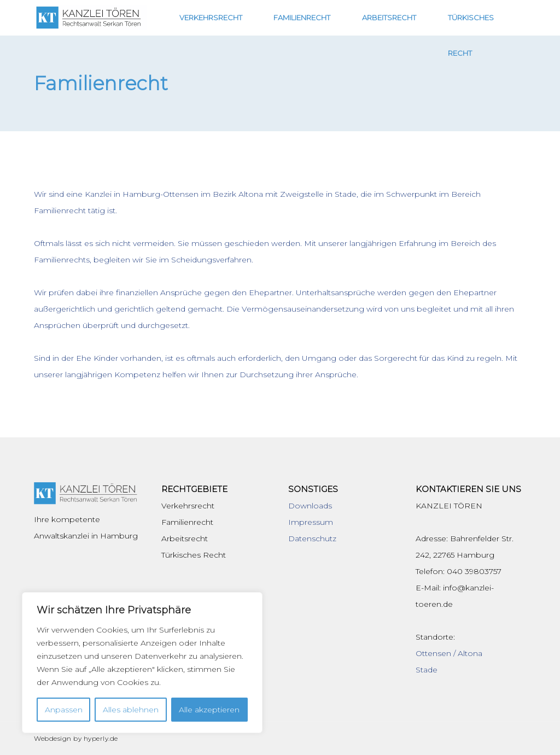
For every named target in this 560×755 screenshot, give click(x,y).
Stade (427, 670)
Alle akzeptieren (209, 710)
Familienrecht (331, 17)
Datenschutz (312, 539)
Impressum (311, 522)
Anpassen (64, 710)
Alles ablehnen (131, 710)
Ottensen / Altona (449, 653)
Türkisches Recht (482, 17)
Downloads (310, 506)
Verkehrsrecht (255, 17)
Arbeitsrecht (403, 17)
